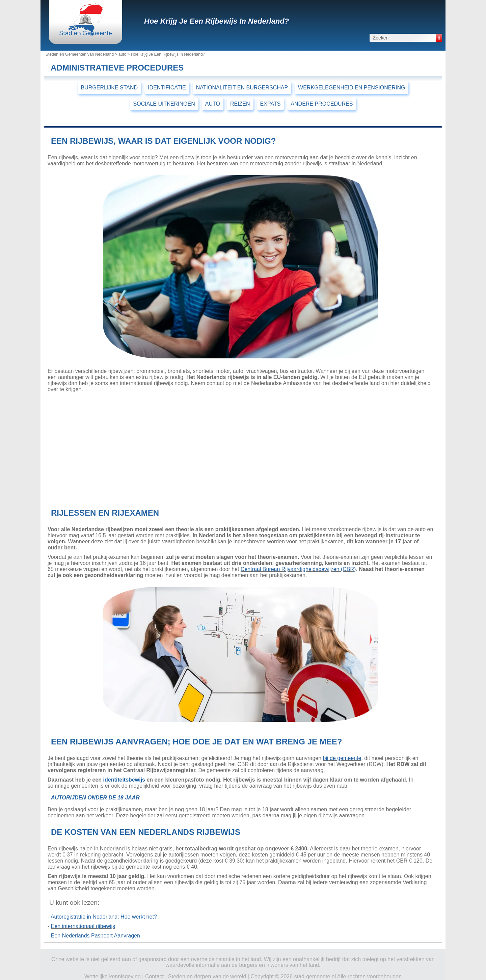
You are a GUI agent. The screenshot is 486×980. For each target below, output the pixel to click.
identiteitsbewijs (124, 780)
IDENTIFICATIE (167, 88)
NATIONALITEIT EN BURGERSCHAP (242, 88)
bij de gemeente (342, 758)
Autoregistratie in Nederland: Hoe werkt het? (104, 917)
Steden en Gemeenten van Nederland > (82, 54)
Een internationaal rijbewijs (83, 926)
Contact (154, 976)
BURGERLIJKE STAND (110, 88)
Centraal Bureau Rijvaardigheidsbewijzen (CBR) (298, 569)
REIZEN (240, 104)
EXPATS (271, 104)
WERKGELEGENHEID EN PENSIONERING (352, 88)
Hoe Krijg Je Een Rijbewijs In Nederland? (217, 21)
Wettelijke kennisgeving (113, 976)
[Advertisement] (240, 448)
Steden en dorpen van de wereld (207, 976)
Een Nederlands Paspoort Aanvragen (96, 936)
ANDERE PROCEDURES (322, 104)
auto (122, 54)
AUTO (213, 104)
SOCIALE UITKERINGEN (164, 104)
